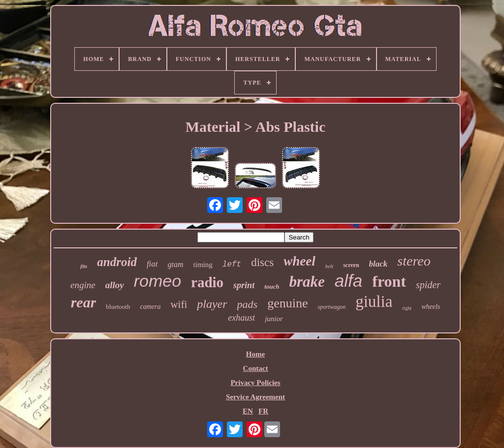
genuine (287, 303)
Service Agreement (255, 397)
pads (248, 304)
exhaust (241, 318)
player (212, 304)
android (117, 262)
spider (428, 285)
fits (84, 266)
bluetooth (118, 307)
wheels (431, 307)
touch (272, 286)
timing (203, 265)
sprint (244, 285)
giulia (374, 301)
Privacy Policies (255, 383)
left (232, 265)
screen (351, 265)
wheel (299, 261)
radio (207, 282)
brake (307, 282)
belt (330, 266)
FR (263, 411)
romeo (157, 281)
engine (83, 285)
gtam (176, 264)
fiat (152, 264)
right (407, 308)
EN (248, 411)
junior (274, 319)
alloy (115, 285)
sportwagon (331, 307)
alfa (348, 281)
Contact (256, 368)
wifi (179, 304)
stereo (414, 261)
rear (84, 302)
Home (255, 354)
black (378, 264)
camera (150, 307)
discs (262, 262)
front (389, 281)
